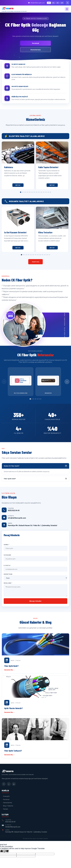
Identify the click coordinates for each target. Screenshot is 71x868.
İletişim (6, 809)
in (14, 784)
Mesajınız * (8, 583)
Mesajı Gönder (35, 601)
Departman (8, 574)
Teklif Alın (36, 262)
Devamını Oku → (10, 670)
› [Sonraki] (67, 382)
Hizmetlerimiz (36, 50)
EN (53, 3)
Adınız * (7, 544)
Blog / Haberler (8, 806)
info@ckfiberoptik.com (36, 3)
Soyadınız (7, 555)
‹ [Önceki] (4, 382)
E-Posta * (7, 565)
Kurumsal (36, 43)
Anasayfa (6, 796)
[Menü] (67, 9)
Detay (17, 185)
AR (62, 3)
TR (49, 3)
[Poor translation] (6, 851)
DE (58, 3)
